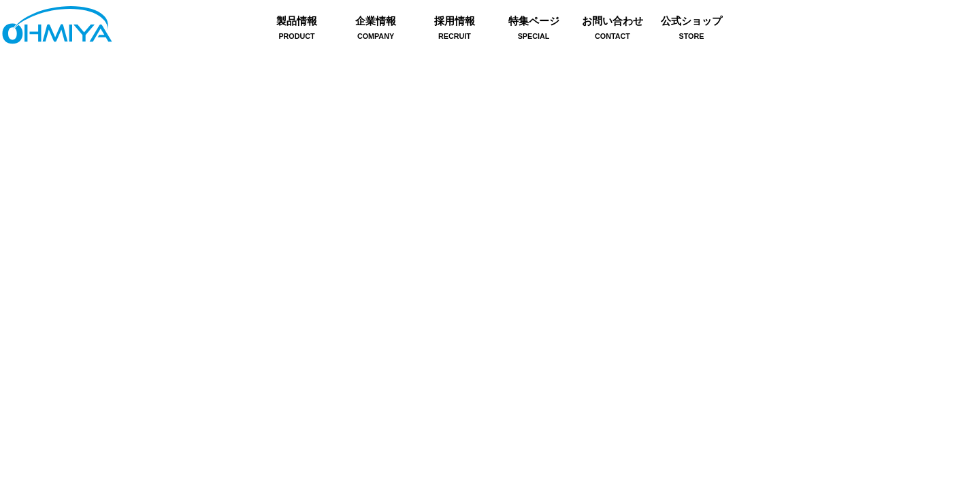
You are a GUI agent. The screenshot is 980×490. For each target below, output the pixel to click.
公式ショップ (691, 29)
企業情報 (376, 29)
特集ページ (534, 29)
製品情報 (297, 29)
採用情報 (455, 29)
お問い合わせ (612, 29)
